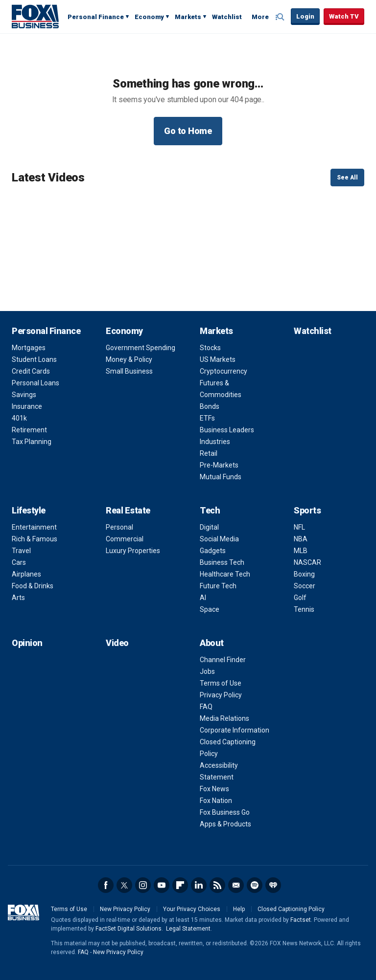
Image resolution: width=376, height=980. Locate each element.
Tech (210, 510)
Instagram (143, 885)
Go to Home (188, 131)
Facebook (106, 885)
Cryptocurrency (223, 371)
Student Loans (34, 359)
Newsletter (236, 885)
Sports (307, 510)
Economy (149, 17)
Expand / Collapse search (281, 17)
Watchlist (227, 17)
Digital (209, 527)
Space (210, 609)
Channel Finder (223, 660)
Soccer (305, 586)
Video (117, 643)
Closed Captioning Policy (291, 909)
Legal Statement (188, 929)
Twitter (124, 885)
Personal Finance (96, 17)
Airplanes (26, 574)
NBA (301, 539)
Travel (21, 551)
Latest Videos (48, 178)
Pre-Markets (219, 465)
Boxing (304, 574)
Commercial (125, 539)
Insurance (27, 406)
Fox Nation (216, 801)
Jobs (207, 671)
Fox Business (35, 16)
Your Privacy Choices (192, 909)
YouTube (162, 885)
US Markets (218, 359)
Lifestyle (29, 510)
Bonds (210, 406)
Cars (19, 562)
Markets (188, 17)
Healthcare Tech (225, 574)
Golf (300, 598)
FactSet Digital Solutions (129, 929)
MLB (301, 551)
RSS (217, 885)
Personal (119, 527)
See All (347, 178)
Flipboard (180, 885)
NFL (299, 527)
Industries (215, 442)
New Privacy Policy (125, 909)
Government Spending (141, 348)
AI (203, 598)
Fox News (214, 789)
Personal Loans (35, 383)
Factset (301, 920)
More (260, 17)
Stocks (210, 348)
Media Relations (224, 718)
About (212, 643)
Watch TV (344, 16)
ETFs (207, 418)
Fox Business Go (225, 812)
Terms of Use (221, 683)
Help (239, 909)
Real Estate (128, 510)
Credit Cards (31, 371)
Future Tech (218, 586)
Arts (18, 598)
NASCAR (307, 562)
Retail (209, 453)
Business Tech (222, 562)
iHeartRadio (273, 885)
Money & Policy (129, 359)
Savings (24, 395)
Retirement (29, 430)
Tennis (304, 609)
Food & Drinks (33, 586)
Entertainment (34, 527)
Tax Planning (32, 442)
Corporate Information (235, 730)
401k (19, 418)
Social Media (219, 539)
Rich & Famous (35, 539)
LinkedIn (199, 885)
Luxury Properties (133, 551)
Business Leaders (227, 430)
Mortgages (29, 348)
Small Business (129, 371)
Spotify (255, 885)
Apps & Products (225, 824)
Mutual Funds (221, 477)
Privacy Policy (221, 695)
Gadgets (213, 551)
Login (305, 16)
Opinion (27, 643)
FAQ (206, 707)
